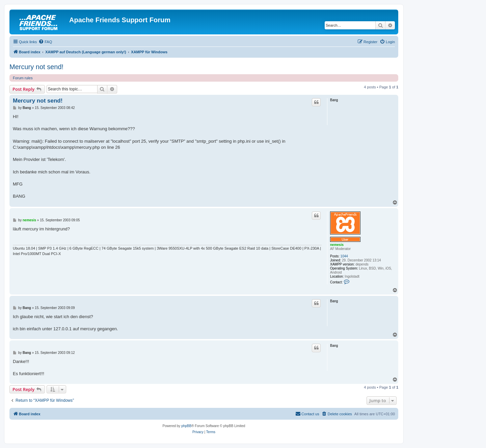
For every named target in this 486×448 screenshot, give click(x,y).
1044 (344, 256)
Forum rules (23, 78)
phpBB (186, 426)
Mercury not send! (36, 67)
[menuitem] (45, 42)
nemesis (337, 245)
